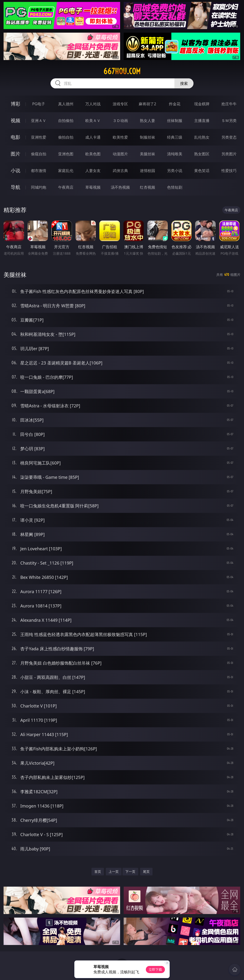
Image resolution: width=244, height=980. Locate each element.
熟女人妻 (147, 121)
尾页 (146, 871)
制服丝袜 (147, 137)
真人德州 (66, 104)
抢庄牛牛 (229, 104)
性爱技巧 (229, 171)
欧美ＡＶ (93, 121)
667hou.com (122, 71)
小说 (15, 170)
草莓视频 (93, 187)
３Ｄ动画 (120, 121)
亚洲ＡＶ (39, 121)
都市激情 (39, 171)
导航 (15, 187)
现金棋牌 (202, 104)
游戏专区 (120, 104)
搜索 (184, 83)
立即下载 (155, 969)
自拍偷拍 (66, 121)
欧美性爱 (120, 137)
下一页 (130, 871)
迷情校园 (147, 171)
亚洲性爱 (39, 137)
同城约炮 (39, 187)
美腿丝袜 (147, 154)
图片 (15, 154)
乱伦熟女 (202, 137)
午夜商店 (66, 187)
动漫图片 (120, 154)
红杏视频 (147, 187)
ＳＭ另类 (229, 121)
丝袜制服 (175, 121)
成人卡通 (93, 137)
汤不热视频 (120, 187)
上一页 (114, 871)
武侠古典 (120, 171)
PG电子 (38, 104)
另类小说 (175, 171)
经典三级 (175, 137)
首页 (98, 871)
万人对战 (93, 104)
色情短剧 (175, 187)
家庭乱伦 (66, 171)
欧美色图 (93, 154)
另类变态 (229, 137)
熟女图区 (202, 154)
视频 (15, 120)
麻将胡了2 (147, 104)
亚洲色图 (66, 154)
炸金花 (175, 104)
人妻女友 (93, 171)
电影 (15, 137)
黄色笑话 (202, 171)
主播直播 (202, 121)
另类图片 (229, 154)
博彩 (15, 104)
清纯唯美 (175, 154)
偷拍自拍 (66, 137)
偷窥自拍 (39, 154)
